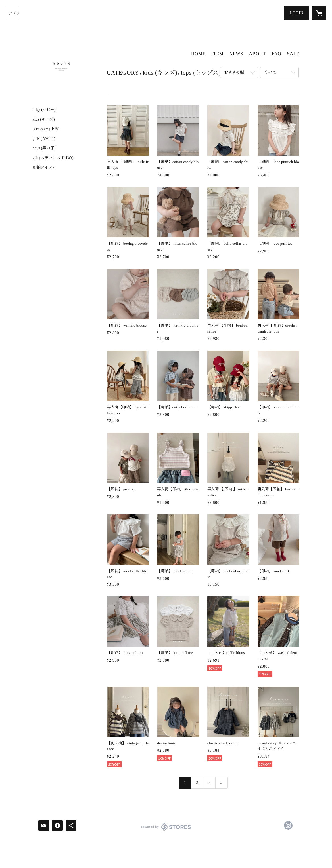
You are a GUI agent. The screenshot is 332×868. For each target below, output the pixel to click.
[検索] (13, 13)
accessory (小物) (46, 129)
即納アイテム (44, 168)
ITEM (217, 54)
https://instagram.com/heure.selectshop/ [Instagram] (288, 825)
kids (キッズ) (44, 119)
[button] (297, 13)
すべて (270, 72)
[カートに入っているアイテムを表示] (319, 13)
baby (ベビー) (44, 110)
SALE (293, 54)
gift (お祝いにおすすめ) (53, 158)
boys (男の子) (44, 148)
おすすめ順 (234, 72)
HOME (198, 54)
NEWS (236, 54)
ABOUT (258, 54)
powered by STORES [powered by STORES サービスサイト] (166, 830)
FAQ (277, 54)
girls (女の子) (44, 139)
